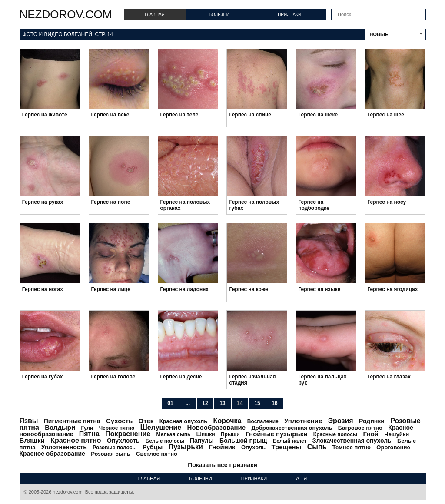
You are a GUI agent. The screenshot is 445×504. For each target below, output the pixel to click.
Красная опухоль (184, 421)
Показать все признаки (222, 465)
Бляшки (32, 440)
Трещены (286, 447)
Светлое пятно (157, 454)
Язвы (29, 421)
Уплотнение (303, 421)
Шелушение (161, 427)
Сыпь (317, 447)
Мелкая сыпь (174, 434)
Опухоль (253, 447)
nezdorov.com (66, 14)
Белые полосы (165, 441)
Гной (371, 434)
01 (170, 403)
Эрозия (341, 421)
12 (205, 403)
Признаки (289, 15)
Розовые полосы (115, 448)
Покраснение (128, 434)
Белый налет (290, 441)
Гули (87, 428)
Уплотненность (64, 447)
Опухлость (123, 441)
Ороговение (393, 447)
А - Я (301, 478)
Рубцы (153, 447)
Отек (146, 421)
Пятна (89, 434)
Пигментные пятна (72, 421)
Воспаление (263, 421)
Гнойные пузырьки (277, 434)
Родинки (372, 421)
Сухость (119, 421)
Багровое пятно (360, 428)
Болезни (219, 15)
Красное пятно (76, 440)
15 (257, 403)
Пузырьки (186, 447)
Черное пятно (117, 428)
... (188, 403)
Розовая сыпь (111, 454)
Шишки (206, 434)
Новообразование (217, 427)
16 (274, 403)
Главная (155, 15)
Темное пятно (352, 447)
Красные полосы (335, 434)
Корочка (227, 421)
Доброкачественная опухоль (292, 428)
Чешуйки (397, 434)
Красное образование (52, 454)
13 (222, 403)
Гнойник (222, 447)
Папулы (202, 441)
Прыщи (230, 434)
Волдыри (60, 427)
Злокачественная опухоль (352, 441)
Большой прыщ (243, 441)
